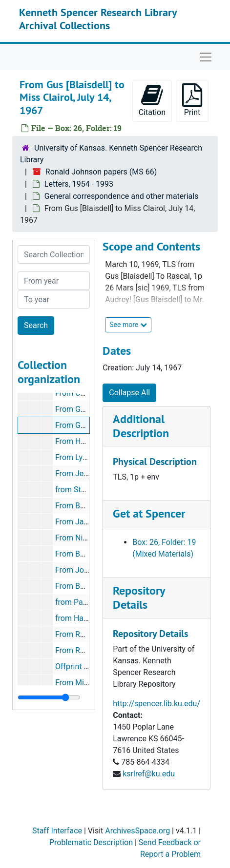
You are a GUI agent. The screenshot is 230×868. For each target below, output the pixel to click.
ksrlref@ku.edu (149, 774)
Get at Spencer (149, 513)
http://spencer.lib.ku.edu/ (157, 704)
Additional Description (141, 426)
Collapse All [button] (129, 393)
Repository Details (139, 598)
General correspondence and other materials (122, 196)
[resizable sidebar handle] (49, 697)
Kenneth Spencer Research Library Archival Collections (98, 19)
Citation (152, 100)
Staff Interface (57, 831)
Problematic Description (91, 842)
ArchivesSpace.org (137, 831)
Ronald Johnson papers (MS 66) (101, 172)
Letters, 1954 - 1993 (79, 184)
